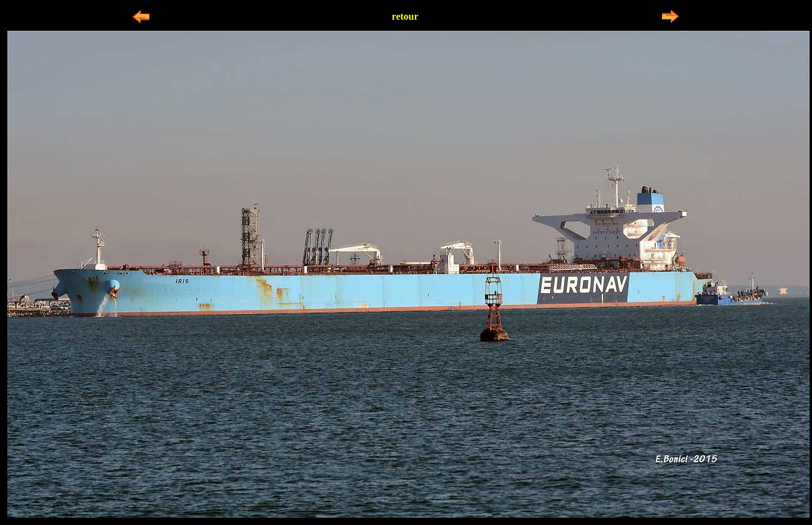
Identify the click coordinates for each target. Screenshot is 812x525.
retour (405, 16)
